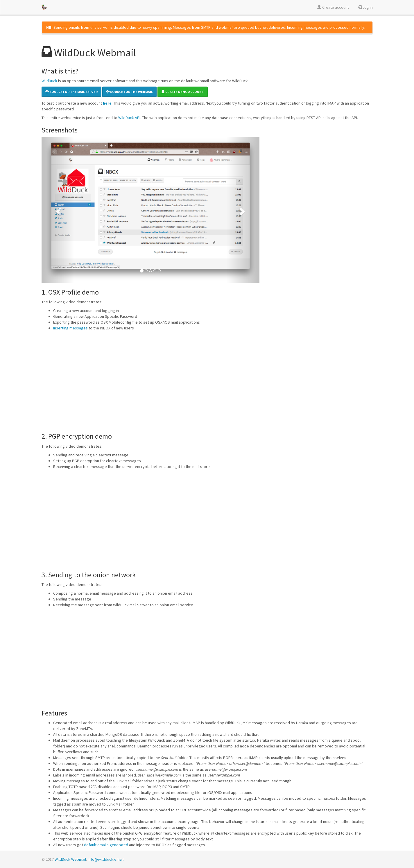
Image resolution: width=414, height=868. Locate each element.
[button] (58, 210)
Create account (333, 7)
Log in (365, 7)
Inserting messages (70, 328)
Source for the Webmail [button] (129, 92)
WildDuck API (129, 118)
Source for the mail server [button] (71, 92)
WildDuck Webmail (70, 859)
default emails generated (106, 845)
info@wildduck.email (106, 859)
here (107, 103)
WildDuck (49, 81)
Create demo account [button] (183, 92)
